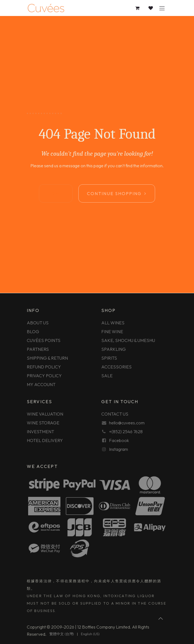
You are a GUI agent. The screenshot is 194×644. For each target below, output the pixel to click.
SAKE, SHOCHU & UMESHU (128, 340)
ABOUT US (38, 323)
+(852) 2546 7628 (126, 432)
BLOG (33, 332)
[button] (161, 618)
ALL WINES (113, 323)
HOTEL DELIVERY (45, 440)
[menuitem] (62, 634)
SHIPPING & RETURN (47, 358)
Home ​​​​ (56, 193)
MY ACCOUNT (41, 384)
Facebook (119, 440)
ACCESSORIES (116, 367)
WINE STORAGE (43, 423)
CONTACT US (115, 414)
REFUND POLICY (44, 367)
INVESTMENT (40, 432)
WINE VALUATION (45, 414)
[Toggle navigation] (162, 8)
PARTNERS (38, 349)
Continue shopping (117, 193)
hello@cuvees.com (127, 423)
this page (95, 166)
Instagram (119, 449)
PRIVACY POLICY (44, 376)
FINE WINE (112, 332)
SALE (107, 376)
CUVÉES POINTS (44, 340)
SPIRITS (109, 358)
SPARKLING (114, 349)
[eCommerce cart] (138, 8)
